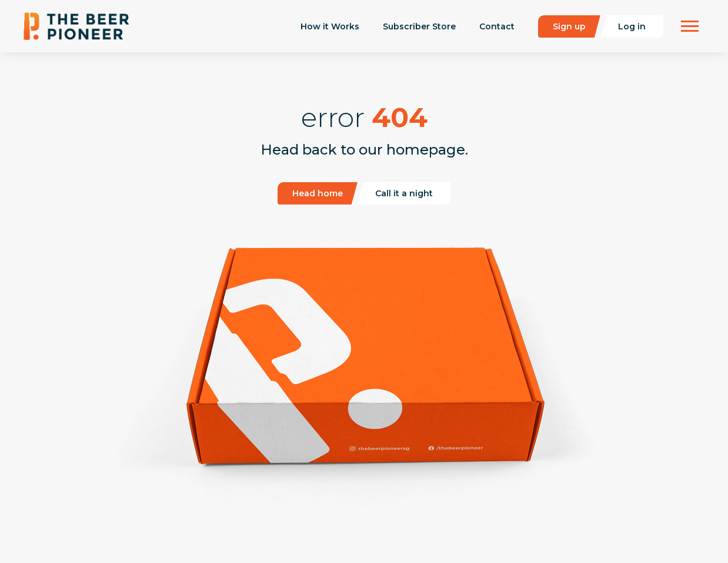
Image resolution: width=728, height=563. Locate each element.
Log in (632, 26)
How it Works (330, 26)
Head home (318, 193)
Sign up (569, 26)
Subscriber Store (419, 26)
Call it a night (404, 193)
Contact (497, 26)
